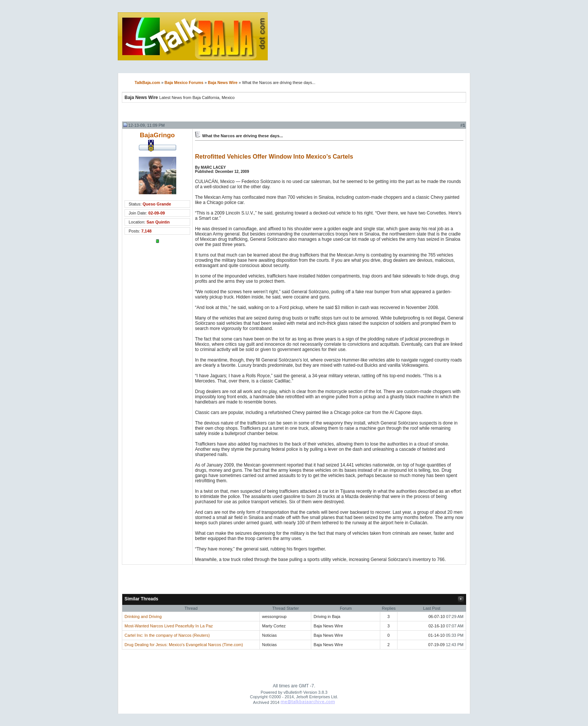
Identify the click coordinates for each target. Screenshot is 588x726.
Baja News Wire (223, 82)
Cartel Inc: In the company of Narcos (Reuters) (167, 635)
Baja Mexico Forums (184, 82)
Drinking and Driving (143, 616)
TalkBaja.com (147, 82)
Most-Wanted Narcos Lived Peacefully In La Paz (169, 626)
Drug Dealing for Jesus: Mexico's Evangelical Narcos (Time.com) (184, 645)
